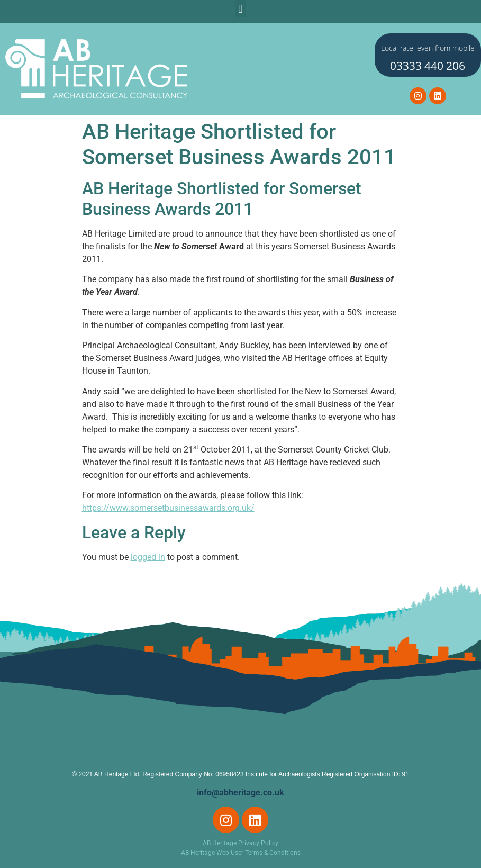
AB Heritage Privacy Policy (241, 843)
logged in (148, 557)
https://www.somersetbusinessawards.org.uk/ (168, 508)
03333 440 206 (428, 66)
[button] (241, 9)
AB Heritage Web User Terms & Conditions (241, 853)
